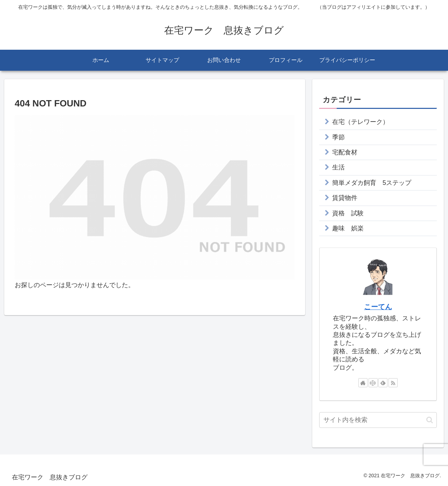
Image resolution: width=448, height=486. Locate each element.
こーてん (378, 307)
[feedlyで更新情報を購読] (383, 383)
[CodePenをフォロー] (373, 383)
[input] (378, 420)
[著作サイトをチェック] (363, 383)
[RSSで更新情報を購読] (393, 383)
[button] (430, 420)
